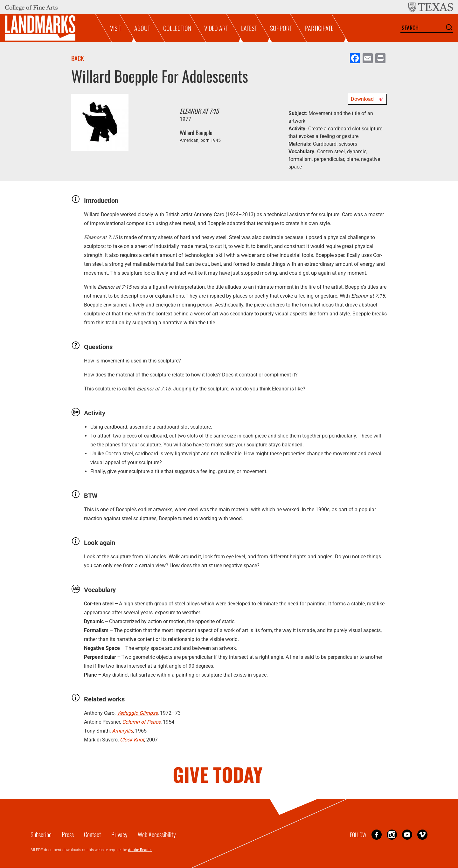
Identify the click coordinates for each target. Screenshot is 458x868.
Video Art (216, 28)
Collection (177, 28)
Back (78, 58)
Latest (249, 28)
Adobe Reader (140, 850)
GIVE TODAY (218, 774)
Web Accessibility (157, 834)
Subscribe (41, 834)
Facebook (377, 834)
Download (362, 99)
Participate (319, 28)
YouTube (407, 834)
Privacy (119, 834)
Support (281, 28)
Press (68, 834)
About (142, 28)
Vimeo (422, 834)
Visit (116, 28)
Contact (93, 834)
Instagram (392, 834)
